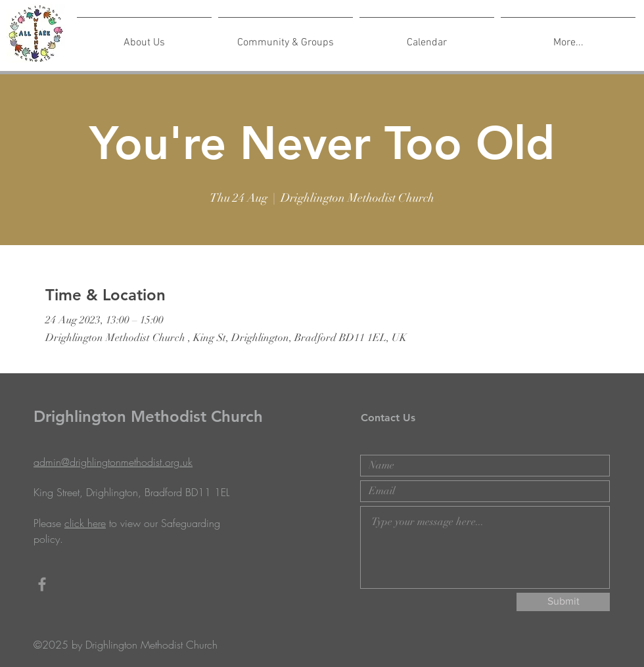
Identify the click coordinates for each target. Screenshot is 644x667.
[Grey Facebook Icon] (42, 584)
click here (85, 523)
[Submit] (563, 602)
